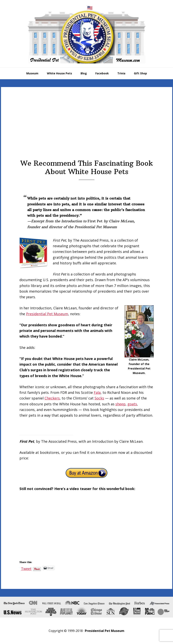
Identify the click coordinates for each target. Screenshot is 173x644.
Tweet (26, 568)
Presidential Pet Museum (86, 34)
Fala (97, 392)
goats (132, 404)
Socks (99, 398)
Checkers (52, 398)
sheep (120, 404)
